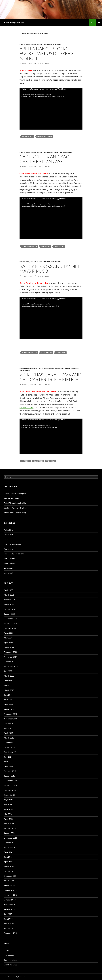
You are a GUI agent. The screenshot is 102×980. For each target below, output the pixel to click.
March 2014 (9, 881)
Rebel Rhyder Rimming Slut (15, 503)
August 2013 (9, 909)
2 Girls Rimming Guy (29, 246)
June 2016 (8, 809)
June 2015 (8, 857)
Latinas (34, 368)
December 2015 (11, 838)
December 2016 (11, 781)
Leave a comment (44, 63)
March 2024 (9, 647)
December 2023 (11, 652)
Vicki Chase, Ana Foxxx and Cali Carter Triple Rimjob (50, 377)
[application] (51, 109)
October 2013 (10, 900)
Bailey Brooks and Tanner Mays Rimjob (50, 269)
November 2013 (11, 895)
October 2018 (10, 723)
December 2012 (11, 933)
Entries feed (9, 955)
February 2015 (10, 871)
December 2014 (11, 876)
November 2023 (11, 657)
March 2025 (9, 604)
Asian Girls (8, 530)
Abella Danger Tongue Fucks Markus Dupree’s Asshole (46, 53)
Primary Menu (99, 22)
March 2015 (9, 866)
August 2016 (9, 800)
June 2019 (8, 695)
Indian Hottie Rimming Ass (15, 494)
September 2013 (11, 905)
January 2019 (10, 709)
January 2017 (10, 776)
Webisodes (74, 368)
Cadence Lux (45, 246)
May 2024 (8, 638)
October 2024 (10, 628)
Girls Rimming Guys (45, 137)
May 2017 (8, 762)
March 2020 (9, 690)
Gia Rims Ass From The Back (16, 508)
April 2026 (8, 590)
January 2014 (10, 885)
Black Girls (25, 368)
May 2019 (8, 700)
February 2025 (10, 609)
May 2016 (8, 814)
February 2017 (10, 771)
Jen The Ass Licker (11, 498)
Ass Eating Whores (14, 22)
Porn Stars (24, 44)
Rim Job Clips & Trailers (40, 44)
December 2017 (11, 743)
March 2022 (9, 676)
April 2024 (8, 643)
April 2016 (8, 819)
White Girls (56, 44)
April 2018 (8, 733)
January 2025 (10, 614)
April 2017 (8, 766)
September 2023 (11, 666)
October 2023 (10, 662)
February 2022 (10, 681)
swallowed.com (26, 407)
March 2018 (9, 738)
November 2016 (11, 785)
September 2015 (11, 847)
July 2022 (8, 671)
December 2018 (11, 714)
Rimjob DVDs (56, 152)
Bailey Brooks (46, 353)
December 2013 (11, 890)
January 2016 (10, 833)
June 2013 (8, 919)
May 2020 (8, 685)
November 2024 (11, 623)
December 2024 (11, 619)
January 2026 (10, 600)
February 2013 (10, 928)
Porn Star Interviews (12, 544)
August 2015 (9, 852)
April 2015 (8, 862)
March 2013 (9, 924)
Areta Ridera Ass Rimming (15, 513)
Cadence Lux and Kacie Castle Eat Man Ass (46, 159)
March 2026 (9, 595)
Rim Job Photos (10, 558)
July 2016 (8, 804)
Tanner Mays (61, 353)
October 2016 (10, 790)
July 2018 (8, 728)
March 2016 (9, 824)
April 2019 (8, 704)
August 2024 (9, 633)
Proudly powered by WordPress (15, 977)
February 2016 (10, 828)
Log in (6, 950)
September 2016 (11, 795)
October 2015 (10, 843)
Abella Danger (28, 137)
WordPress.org (10, 965)
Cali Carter (38, 461)
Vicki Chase (51, 461)
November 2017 (11, 747)
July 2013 (8, 914)
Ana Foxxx (26, 461)
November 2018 (11, 719)
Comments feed (10, 960)
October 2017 (10, 752)
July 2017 (8, 757)
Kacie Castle (59, 246)
